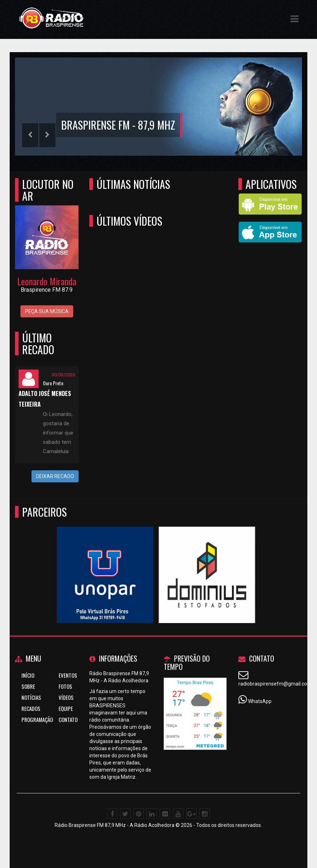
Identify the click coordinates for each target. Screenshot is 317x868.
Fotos (65, 686)
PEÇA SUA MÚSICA (47, 311)
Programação (37, 719)
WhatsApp (260, 701)
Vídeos (66, 697)
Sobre (28, 686)
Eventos (68, 675)
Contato (68, 719)
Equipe (66, 708)
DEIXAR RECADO (55, 476)
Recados (31, 708)
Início (28, 675)
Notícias (31, 697)
